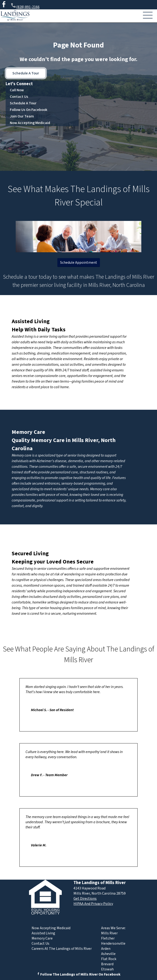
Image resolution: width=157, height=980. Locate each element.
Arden (106, 949)
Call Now (17, 90)
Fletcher (108, 938)
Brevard (107, 964)
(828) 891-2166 (25, 6)
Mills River (109, 933)
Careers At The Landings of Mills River (62, 949)
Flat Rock (109, 959)
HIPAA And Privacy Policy (93, 904)
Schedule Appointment (79, 263)
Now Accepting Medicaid (30, 123)
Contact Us (19, 97)
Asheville (108, 954)
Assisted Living (31, 321)
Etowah (107, 969)
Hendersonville (113, 943)
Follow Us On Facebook (29, 110)
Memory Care (28, 432)
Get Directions (85, 899)
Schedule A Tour (26, 73)
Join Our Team (22, 116)
